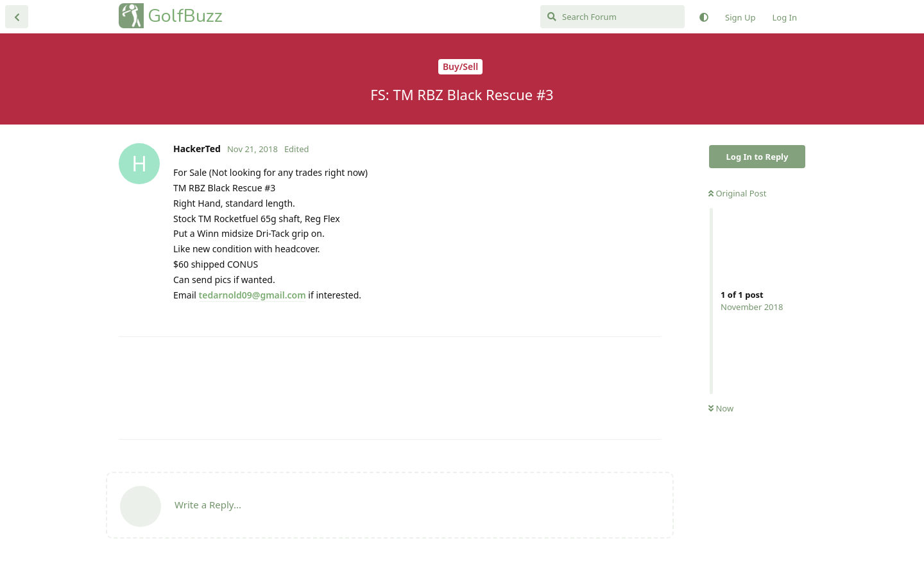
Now (721, 408)
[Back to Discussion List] (17, 17)
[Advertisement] (390, 388)
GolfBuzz (185, 16)
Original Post (737, 193)
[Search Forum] (612, 17)
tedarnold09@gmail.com (252, 295)
